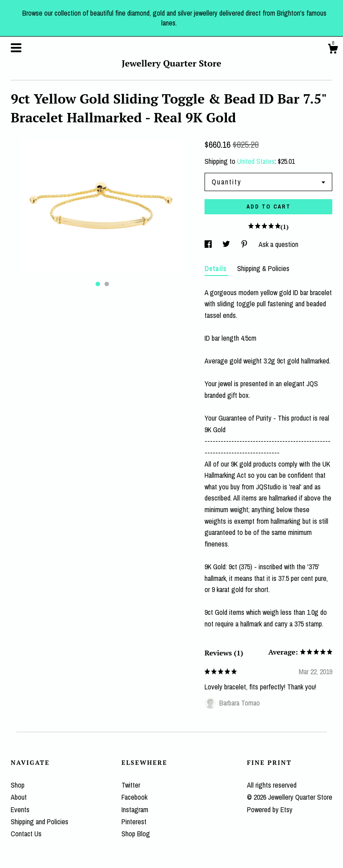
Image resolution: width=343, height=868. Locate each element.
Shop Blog (136, 834)
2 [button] (107, 284)
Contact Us (26, 834)
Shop (18, 785)
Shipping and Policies (40, 822)
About (19, 797)
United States (256, 161)
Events (20, 810)
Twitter (131, 785)
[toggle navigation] (16, 48)
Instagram (135, 810)
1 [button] (98, 284)
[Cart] (333, 50)
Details (216, 268)
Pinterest (134, 822)
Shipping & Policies (263, 268)
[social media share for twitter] (227, 244)
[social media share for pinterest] (245, 244)
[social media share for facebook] (209, 244)
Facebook (134, 797)
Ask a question (278, 244)
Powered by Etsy (270, 810)
